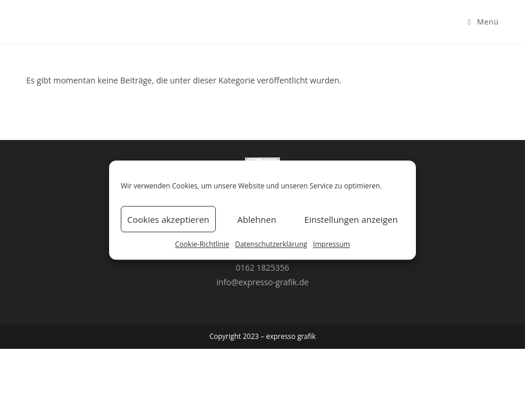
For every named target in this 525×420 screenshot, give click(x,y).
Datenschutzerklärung (271, 244)
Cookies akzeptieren (168, 219)
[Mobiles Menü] (483, 22)
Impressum (332, 244)
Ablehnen (257, 219)
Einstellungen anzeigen (351, 219)
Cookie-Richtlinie (202, 244)
